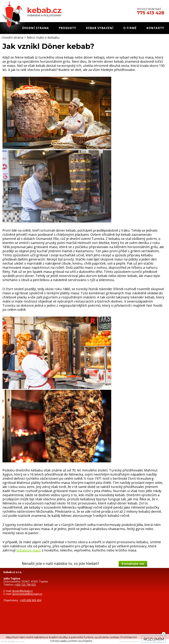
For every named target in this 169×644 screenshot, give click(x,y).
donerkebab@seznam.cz (27, 594)
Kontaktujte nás (133, 564)
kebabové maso (29, 550)
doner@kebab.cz (22, 591)
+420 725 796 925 (25, 585)
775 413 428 (151, 13)
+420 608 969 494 (31, 600)
